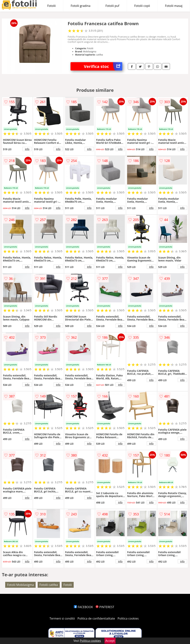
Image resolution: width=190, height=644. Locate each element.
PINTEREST (105, 607)
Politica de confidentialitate (96, 618)
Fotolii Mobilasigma (20, 585)
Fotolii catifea (49, 585)
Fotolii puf (112, 6)
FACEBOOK (83, 607)
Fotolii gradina (81, 6)
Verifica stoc (103, 66)
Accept (110, 641)
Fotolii (51, 6)
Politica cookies (128, 618)
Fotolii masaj (174, 6)
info (27, 149)
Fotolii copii (142, 6)
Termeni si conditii (62, 618)
